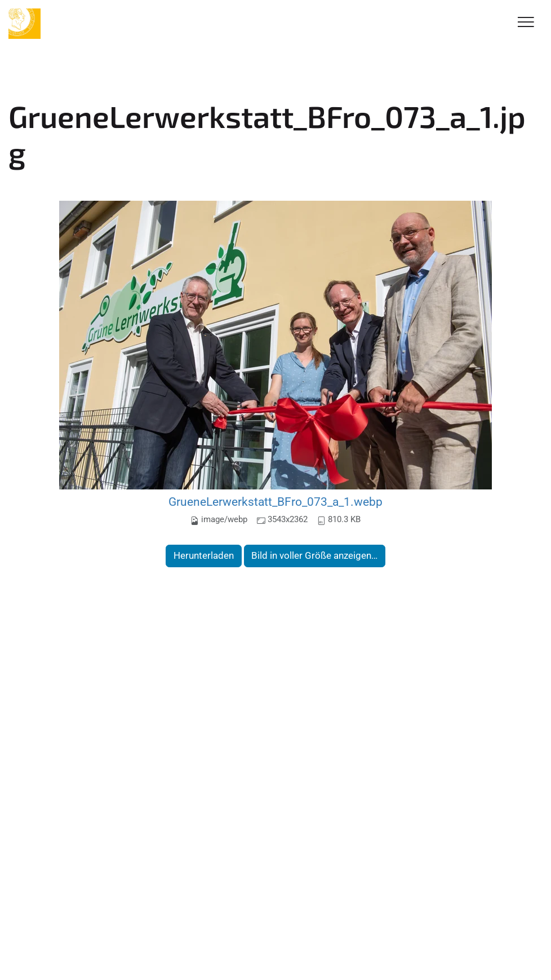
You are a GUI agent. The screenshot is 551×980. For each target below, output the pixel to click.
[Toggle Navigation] (526, 23)
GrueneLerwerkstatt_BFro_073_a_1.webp (275, 502)
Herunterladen (204, 555)
